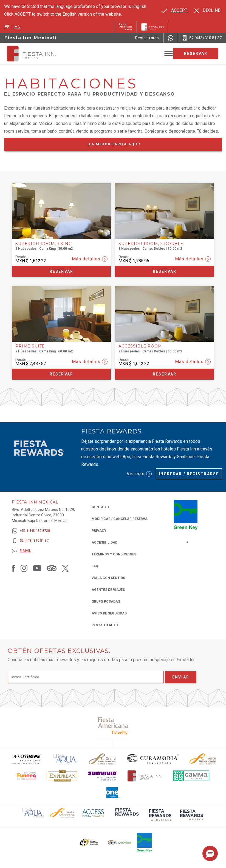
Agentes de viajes (108, 590)
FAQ (95, 566)
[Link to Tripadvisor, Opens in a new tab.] (52, 568)
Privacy (99, 530)
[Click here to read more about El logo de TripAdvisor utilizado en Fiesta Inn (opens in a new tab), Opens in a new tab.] (120, 842)
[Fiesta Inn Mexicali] (36, 54)
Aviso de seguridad (109, 613)
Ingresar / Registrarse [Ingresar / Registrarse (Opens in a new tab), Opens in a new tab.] (189, 474)
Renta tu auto (105, 625)
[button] (210, 853)
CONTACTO (101, 507)
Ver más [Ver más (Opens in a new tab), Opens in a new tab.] (139, 474)
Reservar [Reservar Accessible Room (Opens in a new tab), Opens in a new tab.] (165, 374)
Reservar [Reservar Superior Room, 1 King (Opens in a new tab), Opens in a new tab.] (61, 271)
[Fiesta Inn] (153, 27)
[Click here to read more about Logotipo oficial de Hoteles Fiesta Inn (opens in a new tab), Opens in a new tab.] (145, 776)
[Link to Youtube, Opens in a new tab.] (37, 568)
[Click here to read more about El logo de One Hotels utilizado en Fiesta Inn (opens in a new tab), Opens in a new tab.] (113, 793)
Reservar (196, 54)
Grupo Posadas (106, 602)
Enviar (181, 677)
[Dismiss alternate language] (207, 10)
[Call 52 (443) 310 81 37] (202, 38)
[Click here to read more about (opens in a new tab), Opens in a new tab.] (113, 726)
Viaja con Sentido (108, 578)
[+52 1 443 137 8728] (31, 531)
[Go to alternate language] (174, 10)
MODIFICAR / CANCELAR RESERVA (120, 519)
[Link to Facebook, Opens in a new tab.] (13, 568)
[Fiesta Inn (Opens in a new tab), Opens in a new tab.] (126, 27)
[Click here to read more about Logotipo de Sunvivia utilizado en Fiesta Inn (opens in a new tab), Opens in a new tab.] (102, 776)
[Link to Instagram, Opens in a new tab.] (24, 568)
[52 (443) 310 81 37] (31, 541)
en (18, 27)
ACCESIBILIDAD (104, 542)
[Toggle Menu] (169, 54)
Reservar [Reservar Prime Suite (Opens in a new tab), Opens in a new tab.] (61, 374)
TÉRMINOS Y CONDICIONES (114, 554)
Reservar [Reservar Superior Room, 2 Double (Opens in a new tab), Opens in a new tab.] (165, 271)
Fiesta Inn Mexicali (30, 38)
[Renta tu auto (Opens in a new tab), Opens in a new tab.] (147, 38)
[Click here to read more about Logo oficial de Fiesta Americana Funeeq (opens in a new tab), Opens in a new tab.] (27, 776)
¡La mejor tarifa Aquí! (124, 145)
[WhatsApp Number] (171, 38)
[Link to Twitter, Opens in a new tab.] (65, 568)
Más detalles (90, 259)
